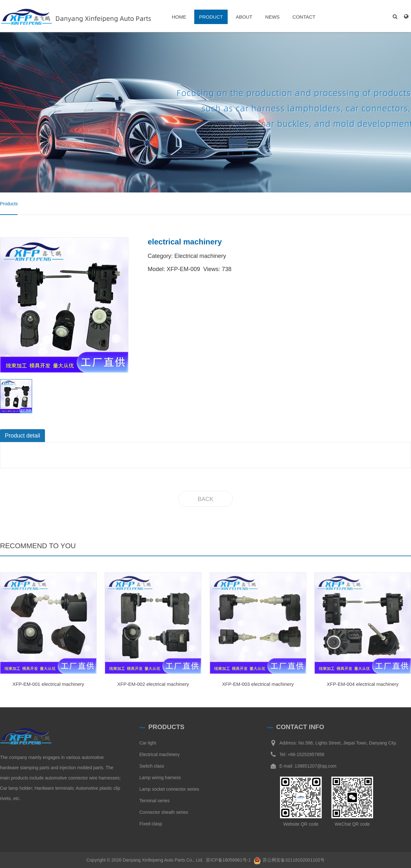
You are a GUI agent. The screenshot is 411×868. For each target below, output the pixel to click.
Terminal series (154, 801)
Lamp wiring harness (160, 778)
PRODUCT (211, 17)
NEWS (272, 17)
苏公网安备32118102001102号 (294, 860)
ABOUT (244, 17)
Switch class (152, 766)
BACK (205, 499)
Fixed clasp (151, 824)
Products (9, 204)
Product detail (22, 436)
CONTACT (304, 17)
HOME (179, 17)
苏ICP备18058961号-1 (228, 860)
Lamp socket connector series (169, 789)
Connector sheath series (164, 812)
